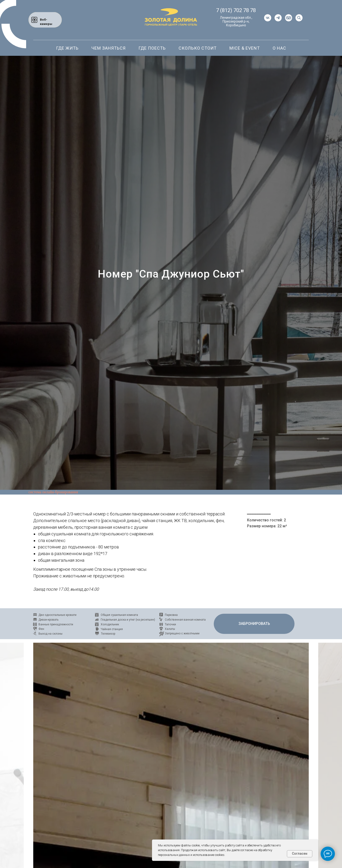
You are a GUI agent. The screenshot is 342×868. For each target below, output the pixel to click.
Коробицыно (236, 25)
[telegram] (278, 18)
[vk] (268, 18)
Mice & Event (245, 48)
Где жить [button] (67, 48)
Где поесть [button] (152, 48)
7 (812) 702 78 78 (236, 10)
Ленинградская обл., (236, 18)
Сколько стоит (198, 48)
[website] (289, 18)
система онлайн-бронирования (53, 492)
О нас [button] (279, 48)
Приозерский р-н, (236, 21)
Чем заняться (109, 48)
